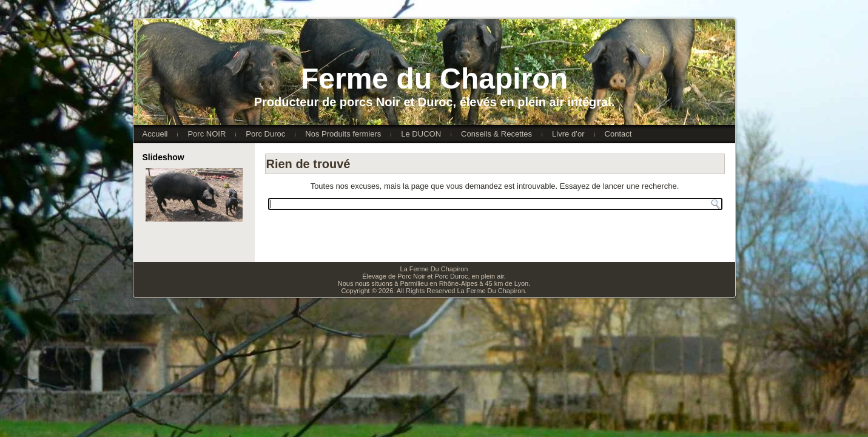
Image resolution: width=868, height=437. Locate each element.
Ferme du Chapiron (434, 79)
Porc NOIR (207, 134)
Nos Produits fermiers (343, 134)
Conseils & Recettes (496, 134)
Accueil (155, 134)
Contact (618, 134)
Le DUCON (421, 134)
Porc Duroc (265, 134)
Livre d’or (568, 134)
